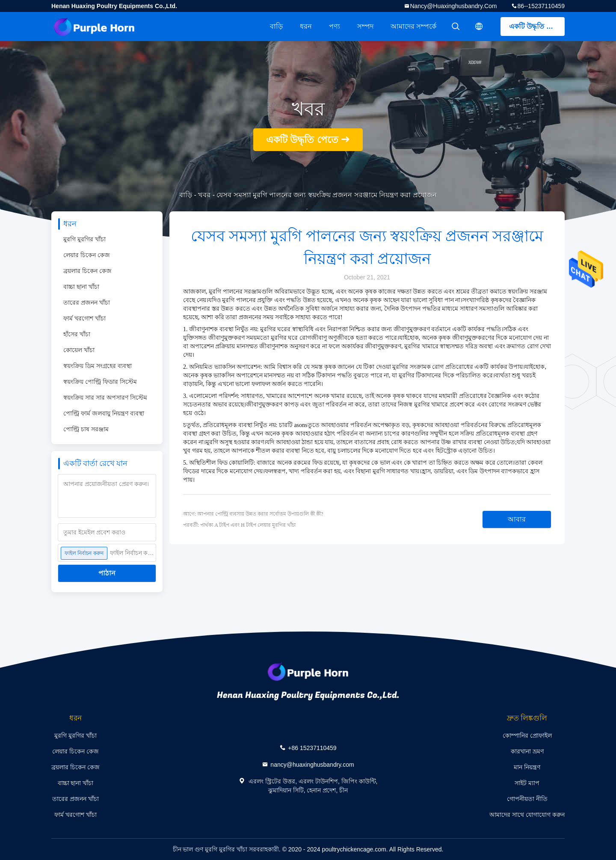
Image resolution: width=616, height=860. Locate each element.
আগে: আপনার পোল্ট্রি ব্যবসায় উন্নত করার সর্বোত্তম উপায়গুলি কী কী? (253, 514)
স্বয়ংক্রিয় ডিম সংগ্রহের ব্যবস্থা (98, 366)
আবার (517, 519)
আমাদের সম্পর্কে (413, 26)
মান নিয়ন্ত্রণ (527, 767)
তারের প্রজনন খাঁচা (87, 302)
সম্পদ (365, 26)
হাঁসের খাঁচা (77, 334)
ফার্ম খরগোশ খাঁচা (84, 318)
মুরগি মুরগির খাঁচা (84, 239)
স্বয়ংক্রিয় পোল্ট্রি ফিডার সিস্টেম (100, 382)
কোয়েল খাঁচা (79, 350)
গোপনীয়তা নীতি (527, 799)
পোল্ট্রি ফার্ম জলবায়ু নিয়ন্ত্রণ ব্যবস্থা (104, 413)
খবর (204, 195)
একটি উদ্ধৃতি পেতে (535, 26)
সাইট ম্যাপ (527, 783)
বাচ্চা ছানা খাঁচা (81, 287)
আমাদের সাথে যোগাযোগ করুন (527, 815)
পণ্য (335, 26)
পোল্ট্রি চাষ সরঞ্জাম (86, 429)
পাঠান (107, 573)
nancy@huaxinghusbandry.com (453, 6)
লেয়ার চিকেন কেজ (87, 255)
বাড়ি (276, 26)
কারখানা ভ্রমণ (527, 751)
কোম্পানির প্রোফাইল (527, 735)
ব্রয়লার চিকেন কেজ (87, 271)
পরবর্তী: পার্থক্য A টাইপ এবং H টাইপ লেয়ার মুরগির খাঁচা (239, 525)
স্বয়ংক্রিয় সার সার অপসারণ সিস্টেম (105, 397)
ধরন (306, 26)
